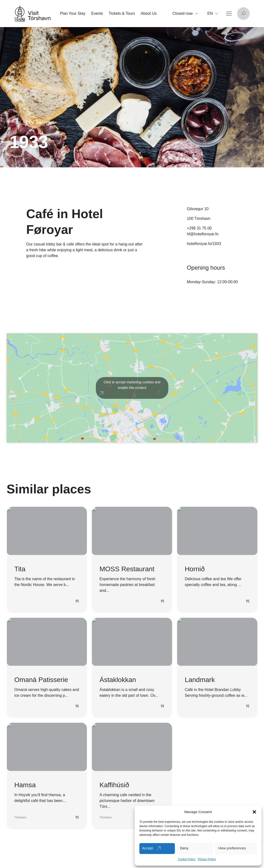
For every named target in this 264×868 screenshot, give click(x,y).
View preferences (232, 848)
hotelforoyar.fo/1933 (204, 244)
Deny (184, 848)
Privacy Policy (207, 859)
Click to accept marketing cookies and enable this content (132, 385)
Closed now (185, 13)
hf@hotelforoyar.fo (203, 234)
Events (97, 13)
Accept (148, 848)
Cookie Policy (187, 859)
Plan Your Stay (73, 13)
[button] (254, 812)
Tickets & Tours (122, 13)
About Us (149, 13)
